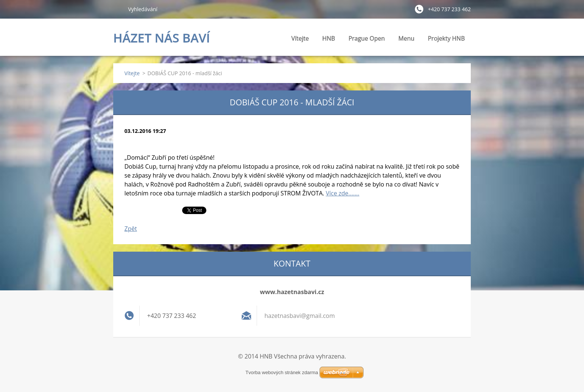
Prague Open (367, 38)
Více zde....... (343, 193)
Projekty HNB (446, 40)
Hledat (118, 9)
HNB (328, 40)
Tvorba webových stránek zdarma (282, 372)
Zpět (131, 229)
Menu (407, 40)
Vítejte (300, 38)
